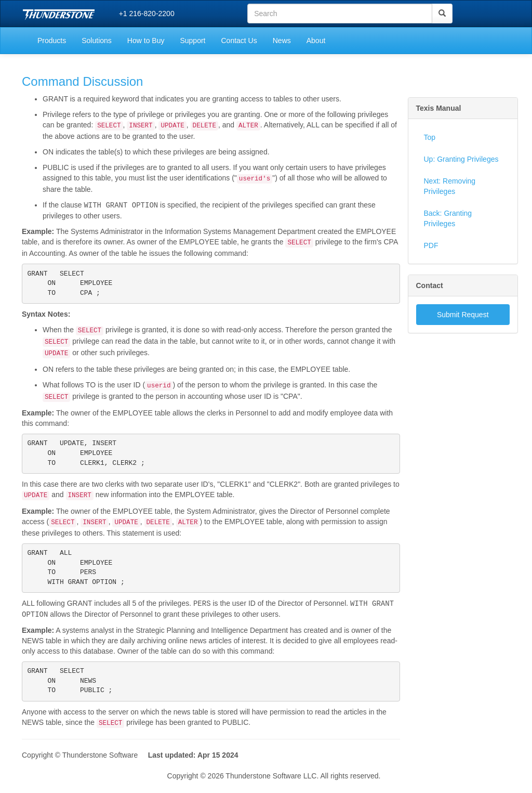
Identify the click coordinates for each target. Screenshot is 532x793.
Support (192, 41)
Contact (430, 285)
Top (430, 137)
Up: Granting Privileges (461, 159)
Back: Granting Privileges (448, 218)
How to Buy (146, 41)
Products (52, 41)
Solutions (97, 41)
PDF (431, 245)
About (316, 41)
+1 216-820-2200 (147, 14)
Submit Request (463, 315)
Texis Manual (439, 108)
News (282, 41)
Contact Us (239, 41)
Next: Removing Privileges (450, 186)
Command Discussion (82, 81)
